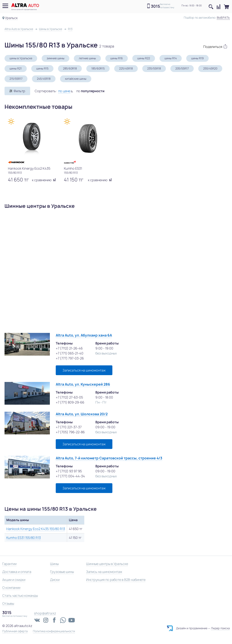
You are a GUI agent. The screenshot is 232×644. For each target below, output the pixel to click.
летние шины (87, 58)
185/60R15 (98, 68)
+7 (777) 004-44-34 (70, 476)
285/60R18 (70, 68)
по (90, 91)
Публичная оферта (15, 631)
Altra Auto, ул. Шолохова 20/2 (82, 414)
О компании (11, 588)
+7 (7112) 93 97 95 (69, 471)
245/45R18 (44, 79)
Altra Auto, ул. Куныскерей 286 (83, 384)
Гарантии (9, 564)
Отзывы (8, 603)
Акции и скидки (14, 580)
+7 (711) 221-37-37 (69, 427)
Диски (55, 580)
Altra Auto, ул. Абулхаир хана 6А (84, 335)
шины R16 (117, 58)
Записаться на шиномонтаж (84, 370)
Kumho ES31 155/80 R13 (24, 538)
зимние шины (56, 58)
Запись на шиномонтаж (104, 572)
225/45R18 (126, 68)
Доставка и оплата (17, 572)
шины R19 (197, 58)
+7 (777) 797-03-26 (70, 358)
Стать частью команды (20, 596)
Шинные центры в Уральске (107, 564)
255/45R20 (210, 68)
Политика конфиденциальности (54, 631)
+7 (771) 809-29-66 (70, 402)
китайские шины (76, 79)
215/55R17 (16, 79)
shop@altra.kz (45, 613)
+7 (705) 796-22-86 (70, 432)
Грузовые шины (62, 572)
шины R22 (144, 58)
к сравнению (44, 180)
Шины (54, 564)
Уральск (11, 18)
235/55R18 (154, 68)
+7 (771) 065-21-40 (70, 353)
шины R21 (16, 68)
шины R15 (42, 68)
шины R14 (171, 58)
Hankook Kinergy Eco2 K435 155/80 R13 (36, 529)
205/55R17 (182, 68)
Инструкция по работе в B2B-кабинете (116, 580)
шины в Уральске (21, 58)
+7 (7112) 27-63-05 (69, 397)
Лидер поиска (220, 628)
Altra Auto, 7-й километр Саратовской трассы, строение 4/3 (109, 458)
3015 (155, 6)
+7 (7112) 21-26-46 (69, 348)
